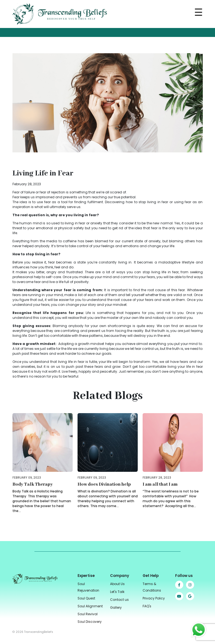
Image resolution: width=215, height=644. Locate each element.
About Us (117, 584)
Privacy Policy (154, 598)
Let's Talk (117, 592)
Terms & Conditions (152, 587)
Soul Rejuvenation (88, 587)
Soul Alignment (90, 606)
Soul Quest (86, 598)
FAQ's (147, 606)
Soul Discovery (90, 622)
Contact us (119, 600)
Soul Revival (88, 614)
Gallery (116, 607)
